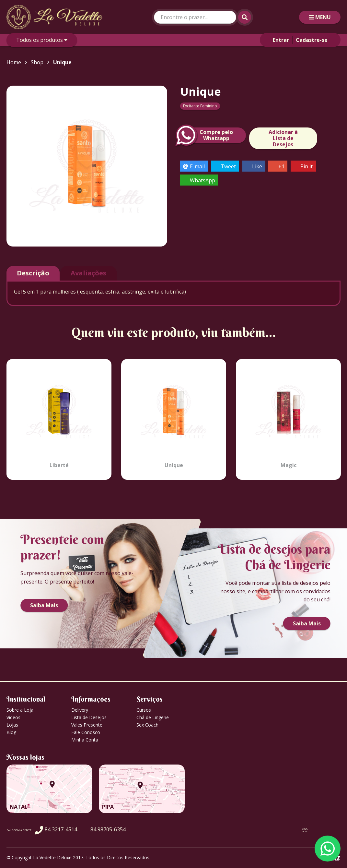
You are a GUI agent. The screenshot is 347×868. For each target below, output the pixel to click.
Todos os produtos (42, 40)
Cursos (144, 710)
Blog (11, 732)
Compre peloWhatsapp (207, 135)
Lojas (12, 725)
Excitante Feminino (200, 106)
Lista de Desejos (89, 717)
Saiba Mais (44, 605)
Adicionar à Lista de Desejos (283, 138)
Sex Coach (147, 725)
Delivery (80, 710)
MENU (320, 17)
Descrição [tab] (33, 273)
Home (14, 62)
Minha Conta (85, 740)
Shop (37, 62)
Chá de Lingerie (153, 717)
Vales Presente (87, 725)
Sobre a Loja (20, 710)
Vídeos (13, 717)
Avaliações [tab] (88, 273)
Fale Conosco (86, 732)
